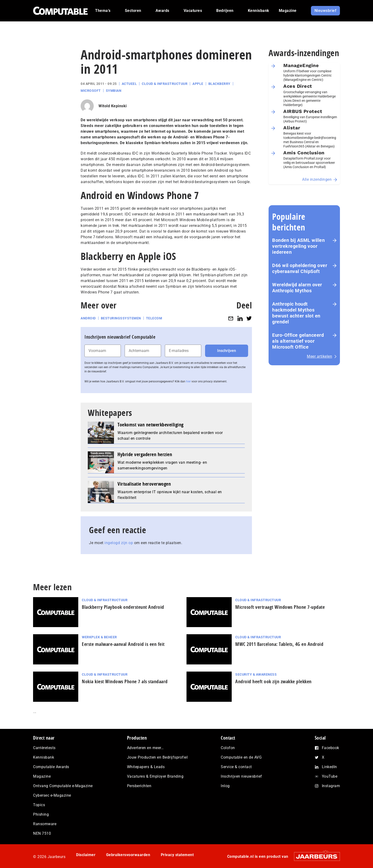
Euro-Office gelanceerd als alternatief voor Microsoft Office (298, 341)
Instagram (331, 786)
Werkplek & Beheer (99, 637)
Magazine (42, 776)
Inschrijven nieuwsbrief (241, 776)
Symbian (114, 91)
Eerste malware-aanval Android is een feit (123, 644)
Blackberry (219, 84)
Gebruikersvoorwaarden (128, 855)
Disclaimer (86, 855)
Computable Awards (51, 767)
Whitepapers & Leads (146, 767)
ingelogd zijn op (119, 543)
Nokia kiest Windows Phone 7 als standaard (125, 681)
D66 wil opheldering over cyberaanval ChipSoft (300, 268)
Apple (198, 84)
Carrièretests (44, 748)
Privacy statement (177, 855)
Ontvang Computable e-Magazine (63, 786)
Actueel (129, 84)
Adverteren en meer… (145, 748)
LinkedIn (329, 767)
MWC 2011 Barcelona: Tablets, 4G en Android (279, 644)
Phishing (41, 814)
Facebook (331, 748)
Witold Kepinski (113, 106)
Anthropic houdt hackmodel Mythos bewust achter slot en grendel (296, 313)
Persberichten (139, 786)
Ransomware (45, 824)
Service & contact (236, 767)
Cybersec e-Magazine (52, 795)
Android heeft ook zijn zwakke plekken (273, 681)
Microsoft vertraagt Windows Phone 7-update (280, 607)
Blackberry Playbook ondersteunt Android (123, 607)
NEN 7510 (42, 833)
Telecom (154, 318)
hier (188, 381)
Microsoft (91, 91)
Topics (39, 805)
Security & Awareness (256, 674)
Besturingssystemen (121, 318)
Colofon (228, 748)
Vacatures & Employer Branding (155, 776)
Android (88, 318)
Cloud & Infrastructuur (165, 84)
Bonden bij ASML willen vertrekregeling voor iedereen (298, 246)
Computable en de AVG (241, 757)
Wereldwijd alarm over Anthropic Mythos (297, 288)
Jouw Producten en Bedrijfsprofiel (157, 757)
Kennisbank (44, 757)
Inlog (225, 786)
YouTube (330, 776)
